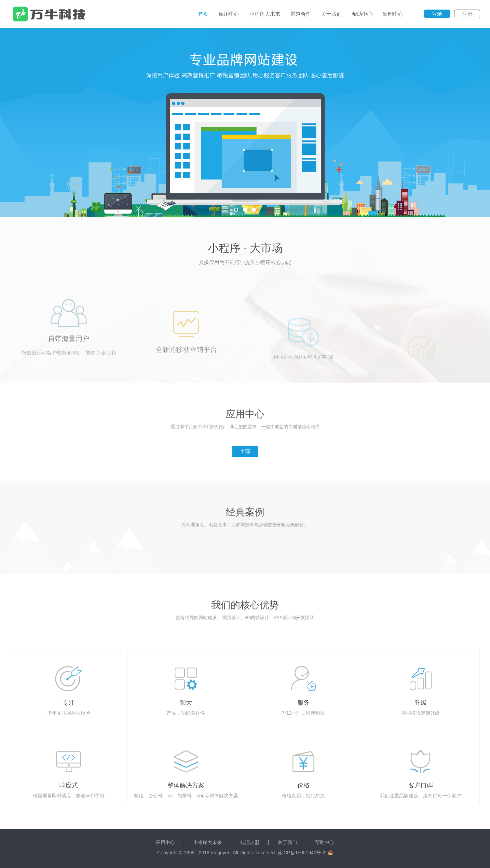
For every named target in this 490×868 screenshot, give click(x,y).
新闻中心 (393, 14)
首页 (203, 14)
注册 (467, 14)
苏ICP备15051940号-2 (301, 853)
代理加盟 (250, 842)
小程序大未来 (265, 14)
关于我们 (331, 14)
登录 (437, 14)
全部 (245, 451)
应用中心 (229, 14)
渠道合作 (301, 14)
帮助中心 (362, 14)
